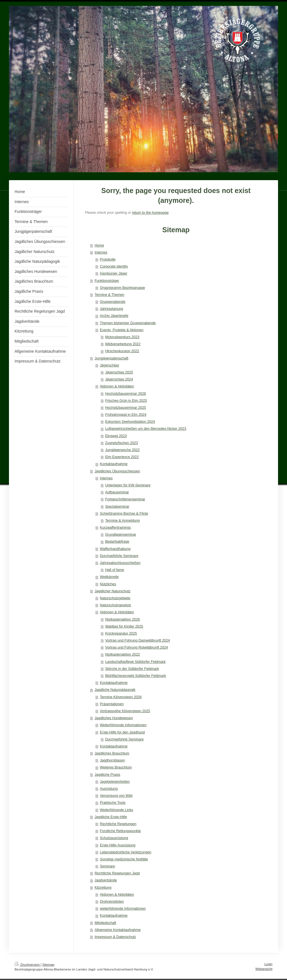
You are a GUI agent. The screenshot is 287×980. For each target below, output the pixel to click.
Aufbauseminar (117, 492)
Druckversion (28, 964)
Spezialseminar (117, 507)
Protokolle (108, 259)
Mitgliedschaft (105, 923)
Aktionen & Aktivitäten (117, 386)
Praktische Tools (113, 803)
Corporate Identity (114, 266)
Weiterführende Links (116, 810)
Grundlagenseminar (121, 535)
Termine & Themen (109, 295)
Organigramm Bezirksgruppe (122, 288)
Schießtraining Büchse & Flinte (124, 514)
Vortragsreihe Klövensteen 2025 (125, 711)
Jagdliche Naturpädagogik (115, 690)
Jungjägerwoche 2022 (122, 450)
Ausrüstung (109, 789)
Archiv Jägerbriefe (114, 316)
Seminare (107, 866)
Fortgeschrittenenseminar (125, 499)
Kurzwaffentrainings (115, 528)
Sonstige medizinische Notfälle (124, 859)
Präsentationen (112, 704)
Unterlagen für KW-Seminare (128, 485)
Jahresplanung (111, 309)
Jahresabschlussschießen (120, 563)
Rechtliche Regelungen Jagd (117, 873)
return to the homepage (150, 213)
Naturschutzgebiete (115, 598)
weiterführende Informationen (123, 909)
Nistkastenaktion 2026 (122, 619)
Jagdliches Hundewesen (114, 718)
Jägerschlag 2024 (119, 379)
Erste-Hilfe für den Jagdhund (122, 732)
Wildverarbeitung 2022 (123, 344)
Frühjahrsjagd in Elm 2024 (126, 415)
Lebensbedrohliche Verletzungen (125, 852)
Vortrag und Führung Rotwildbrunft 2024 (136, 647)
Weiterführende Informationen (123, 725)
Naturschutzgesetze (115, 605)
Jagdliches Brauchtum (112, 753)
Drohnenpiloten (112, 902)
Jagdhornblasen (112, 760)
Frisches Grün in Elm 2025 (126, 401)
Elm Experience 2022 (122, 457)
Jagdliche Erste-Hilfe (111, 817)
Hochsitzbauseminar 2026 (126, 394)
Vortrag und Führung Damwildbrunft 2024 (137, 640)
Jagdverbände (106, 880)
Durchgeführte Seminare (119, 556)
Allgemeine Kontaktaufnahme (118, 930)
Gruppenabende (113, 302)
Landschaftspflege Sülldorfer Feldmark (135, 662)
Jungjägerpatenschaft (111, 358)
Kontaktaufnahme (114, 464)
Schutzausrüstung (114, 838)
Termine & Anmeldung (122, 521)
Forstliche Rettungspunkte (120, 831)
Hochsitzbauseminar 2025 (126, 408)
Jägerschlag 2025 (119, 372)
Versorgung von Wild (116, 796)
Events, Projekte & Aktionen (121, 330)
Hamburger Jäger (114, 273)
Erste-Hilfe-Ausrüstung (118, 845)
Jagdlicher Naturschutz (112, 591)
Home (99, 245)
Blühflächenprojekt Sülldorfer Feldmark (136, 676)
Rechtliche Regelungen (118, 824)
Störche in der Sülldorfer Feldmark (132, 669)
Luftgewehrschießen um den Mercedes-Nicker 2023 (146, 429)
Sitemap (48, 964)
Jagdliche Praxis (107, 775)
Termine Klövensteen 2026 (121, 697)
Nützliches (108, 584)
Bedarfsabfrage (117, 542)
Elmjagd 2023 (116, 436)
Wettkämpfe (109, 577)
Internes (101, 252)
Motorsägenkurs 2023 (122, 337)
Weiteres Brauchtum (116, 767)
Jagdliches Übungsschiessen (117, 471)
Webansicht (264, 969)
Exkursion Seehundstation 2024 (130, 422)
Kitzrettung (103, 888)
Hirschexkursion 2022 (122, 351)
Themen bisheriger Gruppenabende (128, 323)
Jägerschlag (109, 365)
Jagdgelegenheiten (115, 782)
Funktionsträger (107, 281)
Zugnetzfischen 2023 (121, 443)
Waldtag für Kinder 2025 (124, 626)
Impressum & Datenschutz (115, 937)
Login (268, 964)
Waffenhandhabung (115, 549)
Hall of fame (114, 570)
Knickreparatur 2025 (121, 633)
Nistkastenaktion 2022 (122, 654)
